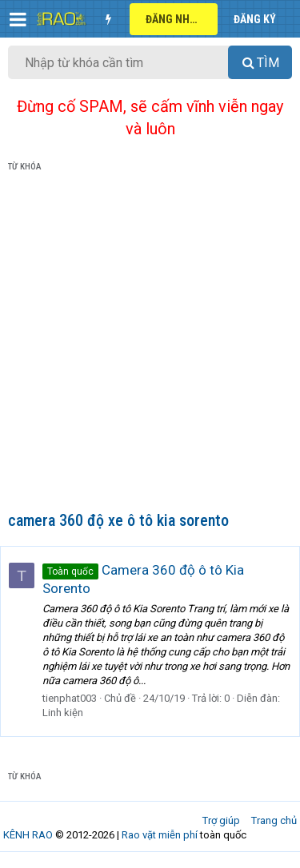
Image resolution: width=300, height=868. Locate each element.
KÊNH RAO (28, 835)
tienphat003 (70, 698)
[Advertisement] (150, 345)
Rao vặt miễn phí (160, 835)
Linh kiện (63, 713)
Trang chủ (274, 820)
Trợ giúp (221, 820)
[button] (18, 19)
